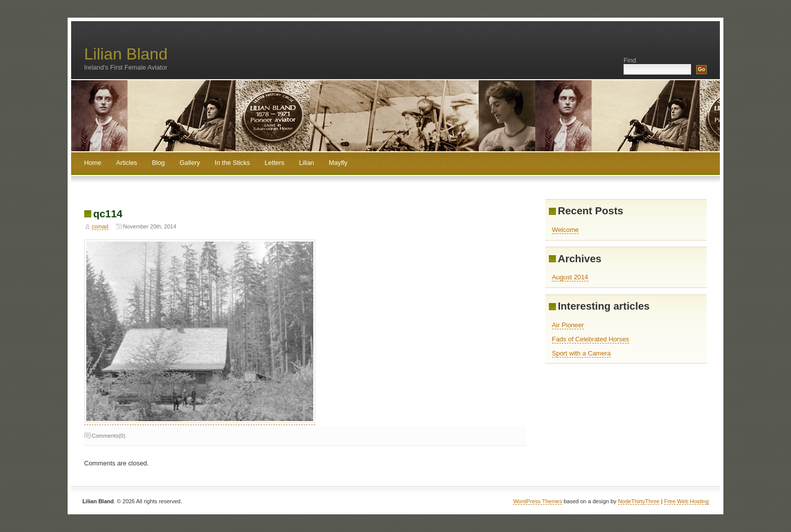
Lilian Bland (126, 54)
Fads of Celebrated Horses (590, 339)
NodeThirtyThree (639, 501)
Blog (158, 163)
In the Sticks (233, 163)
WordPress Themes (538, 501)
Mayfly (338, 163)
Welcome (565, 230)
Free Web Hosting (686, 501)
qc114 (108, 214)
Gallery (190, 163)
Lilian (307, 163)
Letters (274, 163)
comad (100, 226)
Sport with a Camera (581, 353)
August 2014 (570, 277)
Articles (127, 163)
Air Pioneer (568, 325)
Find (630, 60)
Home (93, 163)
